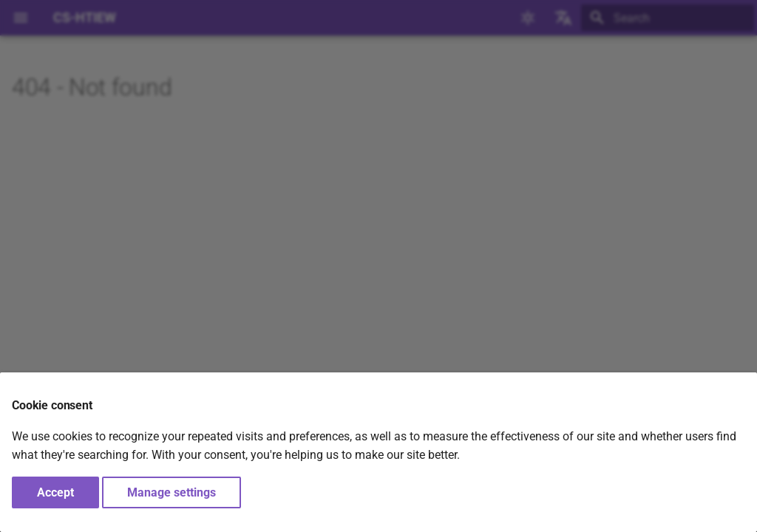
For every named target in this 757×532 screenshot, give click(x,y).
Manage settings (172, 492)
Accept (55, 492)
